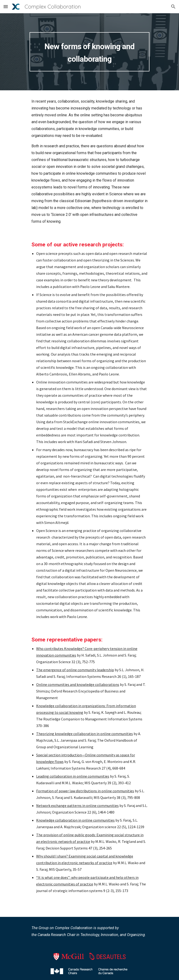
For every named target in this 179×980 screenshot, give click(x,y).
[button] (6, 7)
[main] (89, 52)
